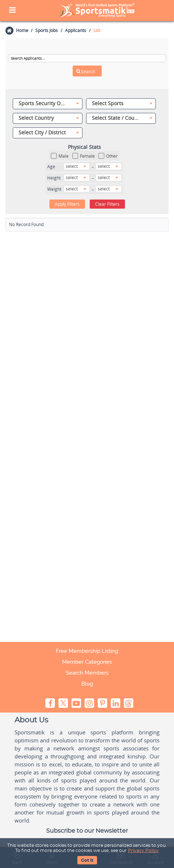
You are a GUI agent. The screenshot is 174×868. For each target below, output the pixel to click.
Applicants (76, 30)
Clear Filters (107, 204)
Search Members (87, 673)
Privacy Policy (143, 851)
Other (108, 156)
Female (84, 156)
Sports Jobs (46, 30)
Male (60, 156)
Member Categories (87, 662)
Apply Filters (67, 204)
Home (22, 30)
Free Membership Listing (87, 651)
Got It (87, 860)
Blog (87, 684)
